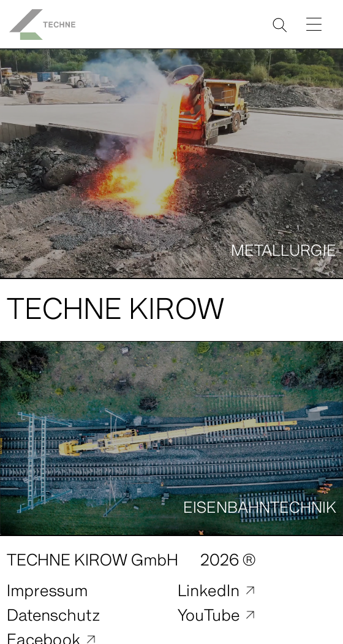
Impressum (47, 591)
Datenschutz (53, 615)
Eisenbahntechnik (260, 508)
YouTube (209, 615)
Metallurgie (284, 251)
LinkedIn (209, 591)
